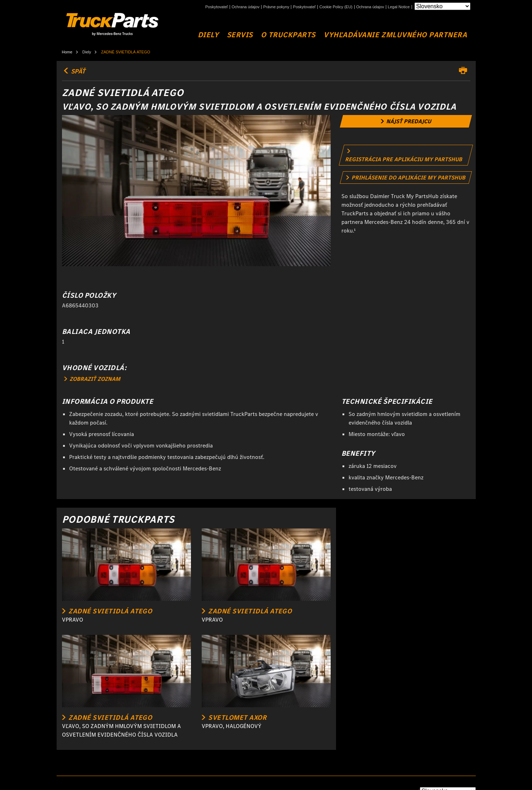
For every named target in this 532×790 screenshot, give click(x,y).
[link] (406, 121)
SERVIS (240, 35)
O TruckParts (288, 35)
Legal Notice (399, 7)
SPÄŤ (74, 71)
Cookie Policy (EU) (336, 7)
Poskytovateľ (217, 7)
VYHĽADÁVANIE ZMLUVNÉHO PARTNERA (395, 35)
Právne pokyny (276, 7)
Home (67, 52)
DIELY (208, 35)
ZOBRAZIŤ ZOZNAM (92, 379)
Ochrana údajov (246, 7)
